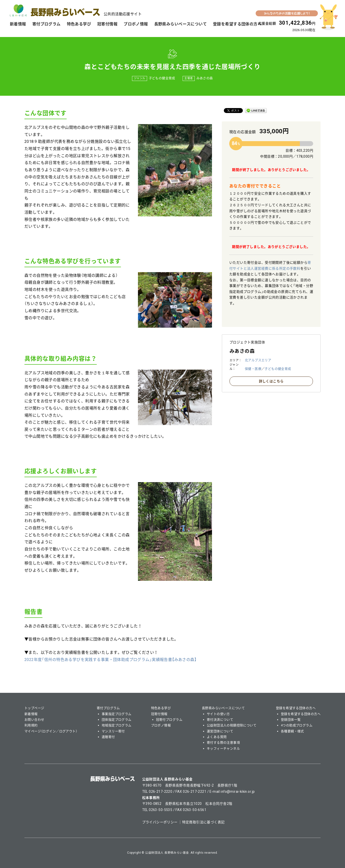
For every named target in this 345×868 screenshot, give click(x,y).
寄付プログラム (47, 24)
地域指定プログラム (117, 725)
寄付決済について (220, 720)
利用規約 (31, 725)
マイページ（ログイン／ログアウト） (51, 731)
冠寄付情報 (107, 24)
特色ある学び (79, 24)
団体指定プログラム (117, 720)
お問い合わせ (34, 720)
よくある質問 (217, 737)
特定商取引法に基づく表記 (203, 822)
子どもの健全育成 (162, 78)
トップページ (34, 708)
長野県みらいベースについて (181, 24)
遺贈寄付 (108, 737)
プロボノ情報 (136, 24)
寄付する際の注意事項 (223, 743)
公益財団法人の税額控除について (232, 725)
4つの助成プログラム (297, 725)
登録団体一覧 (291, 720)
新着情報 (18, 24)
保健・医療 (253, 369)
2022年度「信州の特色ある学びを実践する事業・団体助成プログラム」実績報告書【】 (110, 660)
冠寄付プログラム (169, 720)
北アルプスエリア (258, 360)
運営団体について (220, 731)
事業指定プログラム (117, 714)
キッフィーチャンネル (223, 748)
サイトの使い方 (218, 714)
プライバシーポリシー (160, 822)
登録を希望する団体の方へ (237, 24)
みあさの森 (205, 78)
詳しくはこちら (271, 381)
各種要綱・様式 (292, 731)
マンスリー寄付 (113, 731)
